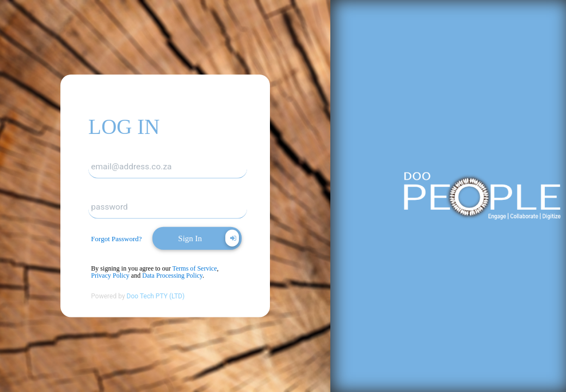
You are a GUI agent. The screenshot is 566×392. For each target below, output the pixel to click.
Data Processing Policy (172, 275)
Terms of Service (194, 268)
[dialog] (120, 239)
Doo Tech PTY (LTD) (156, 296)
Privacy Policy (110, 275)
